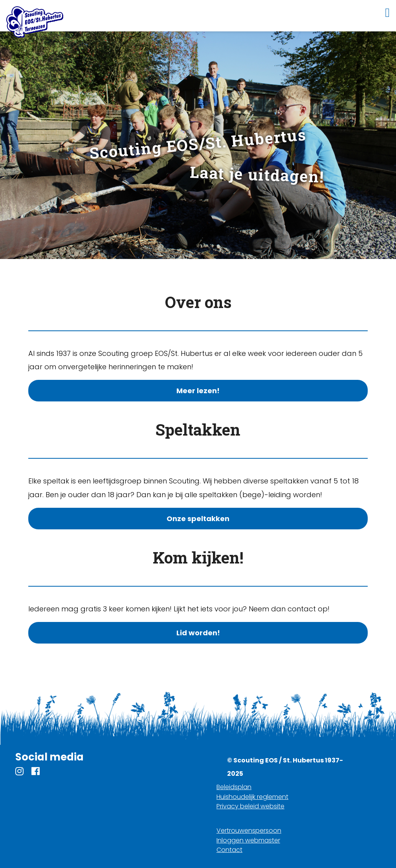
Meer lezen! (198, 391)
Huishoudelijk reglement (252, 797)
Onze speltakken (198, 519)
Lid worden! (198, 633)
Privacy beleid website (250, 806)
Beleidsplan (234, 787)
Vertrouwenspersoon (249, 831)
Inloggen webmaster (248, 840)
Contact (229, 850)
